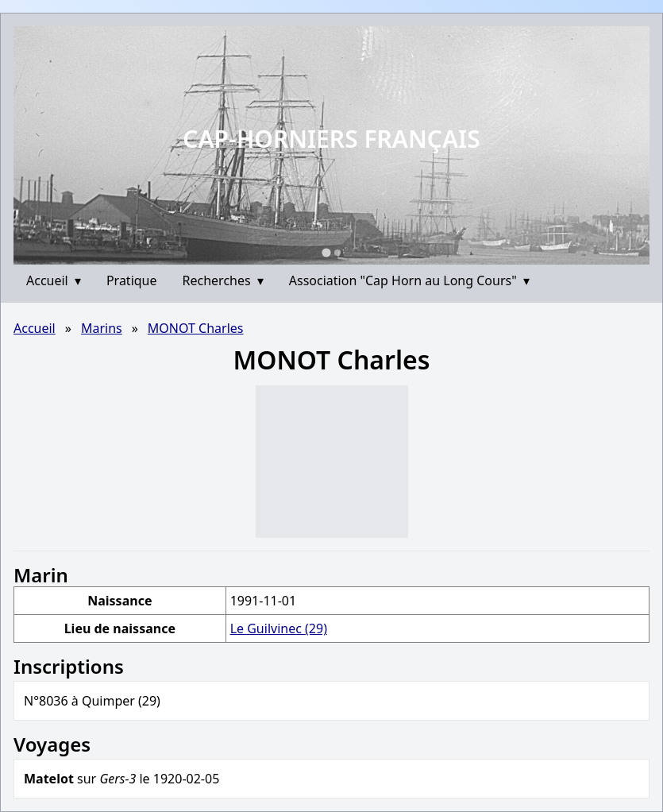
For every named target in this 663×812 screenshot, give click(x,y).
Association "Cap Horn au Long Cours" (409, 280)
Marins (102, 328)
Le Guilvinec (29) (279, 628)
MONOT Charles (196, 328)
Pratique (132, 280)
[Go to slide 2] (337, 253)
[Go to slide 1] (326, 252)
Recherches (223, 280)
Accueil (54, 280)
